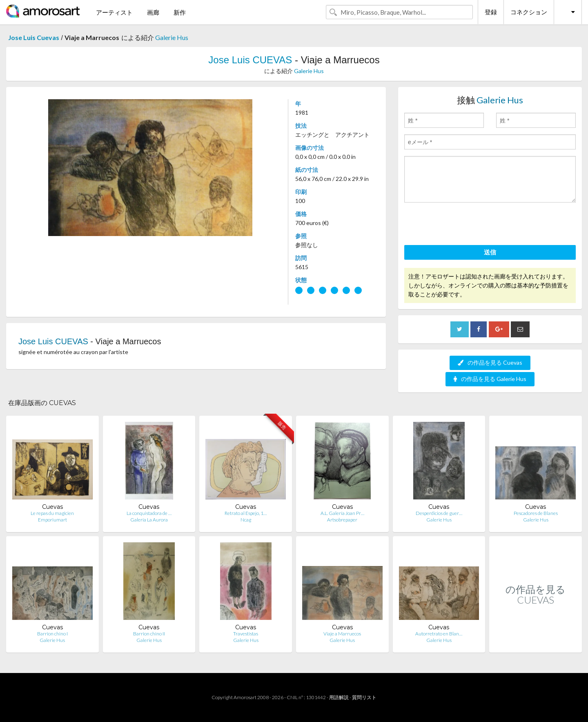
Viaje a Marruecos (342, 634)
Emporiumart (52, 520)
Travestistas (246, 634)
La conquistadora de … (149, 513)
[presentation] (466, 225)
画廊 (153, 12)
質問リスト (364, 697)
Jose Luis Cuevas (34, 37)
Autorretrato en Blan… (439, 634)
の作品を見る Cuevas (490, 362)
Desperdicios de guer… (439, 513)
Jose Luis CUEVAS (250, 60)
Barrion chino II (149, 634)
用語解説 (339, 697)
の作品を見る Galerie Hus (490, 379)
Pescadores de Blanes (536, 513)
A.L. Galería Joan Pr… (342, 513)
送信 (490, 252)
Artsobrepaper (342, 520)
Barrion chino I (52, 634)
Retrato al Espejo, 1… (246, 513)
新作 (180, 12)
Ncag (246, 520)
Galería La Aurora (149, 520)
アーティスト (114, 12)
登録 (491, 12)
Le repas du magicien (52, 513)
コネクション (529, 12)
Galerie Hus (172, 37)
